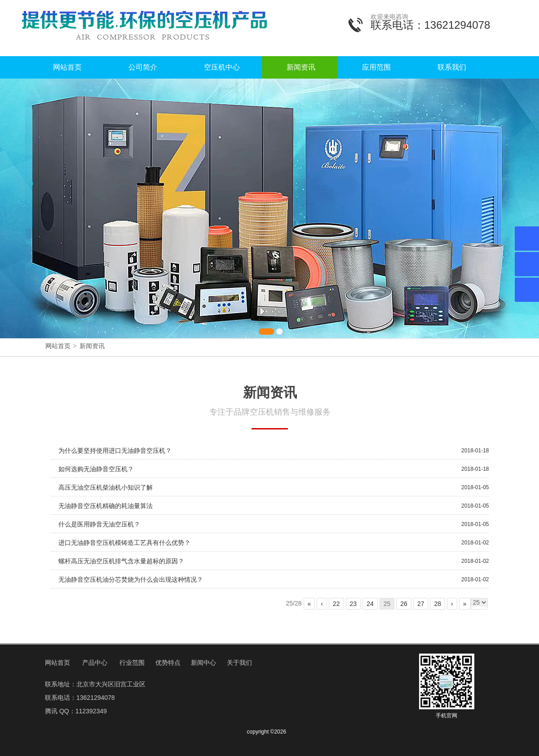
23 (353, 604)
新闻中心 (203, 663)
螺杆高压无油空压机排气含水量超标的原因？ (121, 561)
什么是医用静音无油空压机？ (99, 524)
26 (404, 604)
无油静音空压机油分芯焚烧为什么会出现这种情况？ (131, 579)
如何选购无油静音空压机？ (96, 469)
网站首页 (67, 67)
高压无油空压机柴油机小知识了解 (106, 487)
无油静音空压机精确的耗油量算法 (106, 506)
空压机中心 (222, 67)
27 (421, 604)
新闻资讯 (301, 67)
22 (336, 604)
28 (437, 604)
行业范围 (132, 663)
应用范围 (376, 67)
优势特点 (168, 663)
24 (370, 604)
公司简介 (143, 67)
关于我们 (239, 663)
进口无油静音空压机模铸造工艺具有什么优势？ (124, 543)
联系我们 (452, 67)
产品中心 (95, 663)
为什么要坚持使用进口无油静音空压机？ (115, 451)
